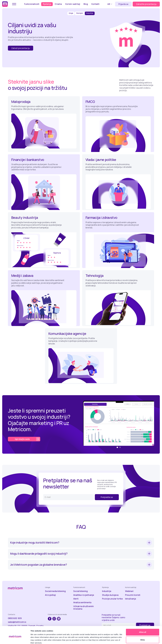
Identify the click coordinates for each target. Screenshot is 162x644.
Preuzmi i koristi (133, 595)
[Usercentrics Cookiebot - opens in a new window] (15, 639)
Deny (143, 630)
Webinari (129, 591)
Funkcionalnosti (32, 4)
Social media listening (55, 591)
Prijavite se (123, 4)
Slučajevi (80, 13)
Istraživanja (131, 599)
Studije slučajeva (110, 595)
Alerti (76, 599)
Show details (36, 639)
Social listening (80, 591)
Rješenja (47, 4)
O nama (58, 4)
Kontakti (95, 4)
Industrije (90, 13)
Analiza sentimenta (82, 602)
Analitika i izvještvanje (84, 595)
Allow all (143, 622)
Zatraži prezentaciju (21, 48)
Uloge (71, 13)
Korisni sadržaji (73, 4)
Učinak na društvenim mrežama (84, 608)
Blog (86, 4)
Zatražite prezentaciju (146, 4)
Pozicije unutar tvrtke (112, 599)
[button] (110, 4)
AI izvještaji (50, 595)
